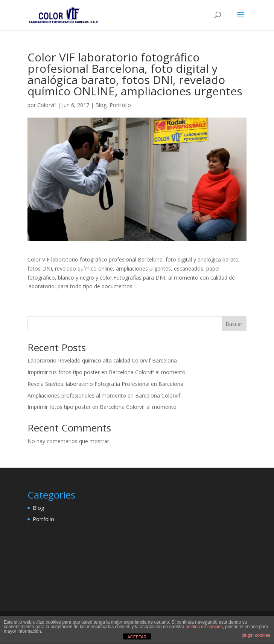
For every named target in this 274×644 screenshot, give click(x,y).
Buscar (234, 324)
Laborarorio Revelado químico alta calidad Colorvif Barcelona (102, 360)
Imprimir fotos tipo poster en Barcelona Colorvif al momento (102, 407)
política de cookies (204, 627)
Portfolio (120, 105)
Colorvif (47, 105)
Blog (101, 105)
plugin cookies (256, 635)
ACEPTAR (137, 637)
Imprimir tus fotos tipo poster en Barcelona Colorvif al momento (107, 372)
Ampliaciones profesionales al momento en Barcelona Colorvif (104, 395)
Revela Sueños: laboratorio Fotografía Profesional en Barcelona (105, 384)
